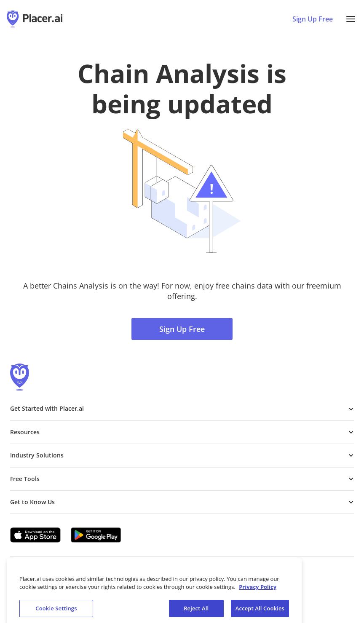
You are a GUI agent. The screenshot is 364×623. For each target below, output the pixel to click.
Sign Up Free (182, 329)
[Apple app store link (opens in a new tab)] (35, 535)
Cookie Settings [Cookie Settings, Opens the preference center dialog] (56, 611)
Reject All (196, 611)
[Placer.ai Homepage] (35, 19)
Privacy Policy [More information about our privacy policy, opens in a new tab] (258, 590)
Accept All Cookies (260, 611)
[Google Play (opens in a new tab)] (96, 535)
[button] (351, 19)
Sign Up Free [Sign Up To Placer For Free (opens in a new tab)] (313, 19)
